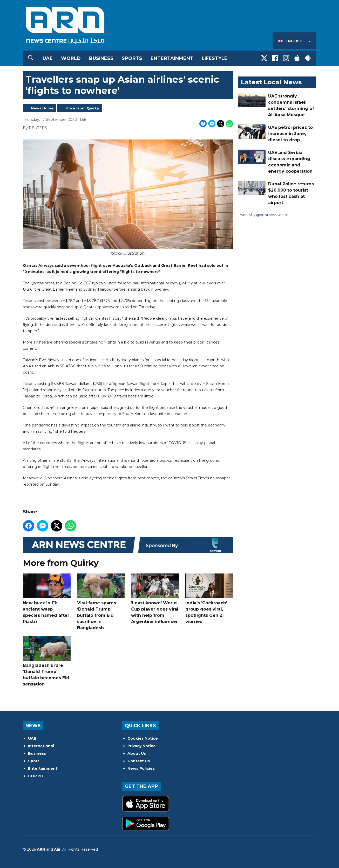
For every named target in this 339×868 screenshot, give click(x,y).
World (71, 58)
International (41, 746)
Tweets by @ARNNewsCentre (263, 215)
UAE (48, 58)
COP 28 (35, 776)
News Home (42, 108)
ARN (41, 849)
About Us (137, 753)
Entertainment (172, 58)
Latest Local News (271, 82)
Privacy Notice (142, 746)
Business (101, 58)
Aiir (57, 849)
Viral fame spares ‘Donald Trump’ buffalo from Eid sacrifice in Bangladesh (101, 602)
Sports (132, 58)
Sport (34, 761)
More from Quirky (82, 108)
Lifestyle (215, 58)
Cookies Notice (143, 738)
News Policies (141, 768)
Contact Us (139, 761)
